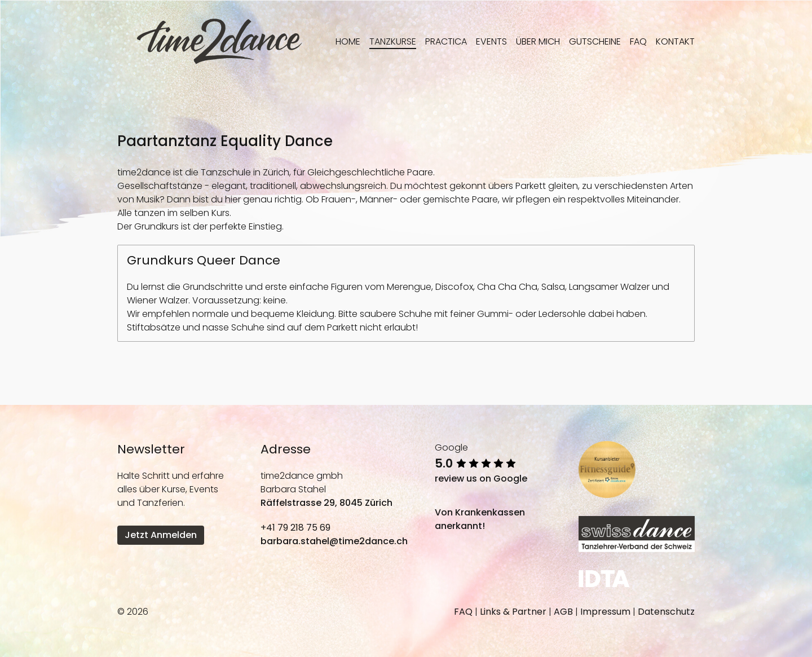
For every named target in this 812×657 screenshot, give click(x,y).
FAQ (638, 41)
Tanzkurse (393, 41)
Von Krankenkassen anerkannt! (480, 519)
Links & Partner (513, 612)
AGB (563, 612)
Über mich (538, 41)
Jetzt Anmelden (161, 535)
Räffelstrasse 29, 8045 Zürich (326, 503)
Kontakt (675, 41)
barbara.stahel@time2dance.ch (334, 541)
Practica (446, 41)
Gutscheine (595, 41)
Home (348, 41)
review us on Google (481, 479)
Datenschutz (666, 612)
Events (491, 41)
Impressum (605, 612)
